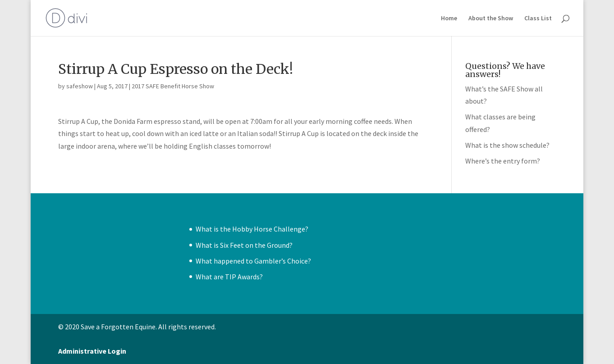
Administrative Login (92, 351)
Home (449, 18)
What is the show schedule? (507, 145)
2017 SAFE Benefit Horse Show (173, 86)
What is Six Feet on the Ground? (244, 245)
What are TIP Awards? (229, 277)
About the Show (491, 18)
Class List (538, 18)
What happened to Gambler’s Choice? (253, 261)
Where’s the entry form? (503, 161)
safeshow (80, 86)
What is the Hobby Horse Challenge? (252, 229)
